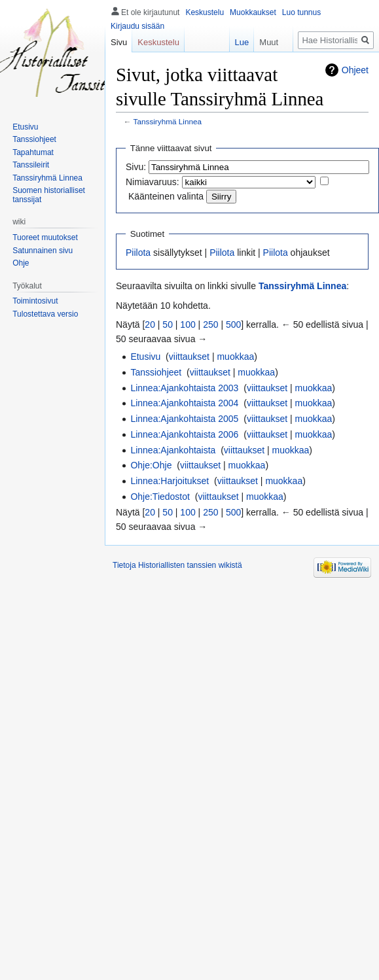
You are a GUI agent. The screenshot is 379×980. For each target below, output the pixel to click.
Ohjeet (355, 70)
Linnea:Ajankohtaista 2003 (184, 388)
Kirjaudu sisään (137, 26)
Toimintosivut (35, 301)
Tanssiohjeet (156, 372)
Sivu (119, 42)
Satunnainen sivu (43, 251)
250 (210, 324)
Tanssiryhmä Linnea (168, 121)
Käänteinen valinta (166, 196)
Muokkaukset (253, 12)
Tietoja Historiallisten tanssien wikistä (177, 565)
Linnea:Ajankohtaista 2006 (184, 434)
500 (233, 324)
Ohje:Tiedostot (160, 497)
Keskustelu (205, 12)
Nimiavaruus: (153, 182)
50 (168, 324)
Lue (236, 42)
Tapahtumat (33, 152)
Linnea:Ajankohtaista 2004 (184, 403)
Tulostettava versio (45, 314)
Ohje (21, 263)
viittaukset (189, 357)
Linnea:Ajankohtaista (173, 450)
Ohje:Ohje (151, 465)
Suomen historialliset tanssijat (49, 195)
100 (188, 324)
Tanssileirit (31, 165)
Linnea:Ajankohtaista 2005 (184, 419)
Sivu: (136, 167)
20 (150, 324)
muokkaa (235, 357)
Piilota (138, 253)
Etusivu (145, 357)
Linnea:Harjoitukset (170, 481)
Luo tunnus (301, 12)
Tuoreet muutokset (45, 237)
